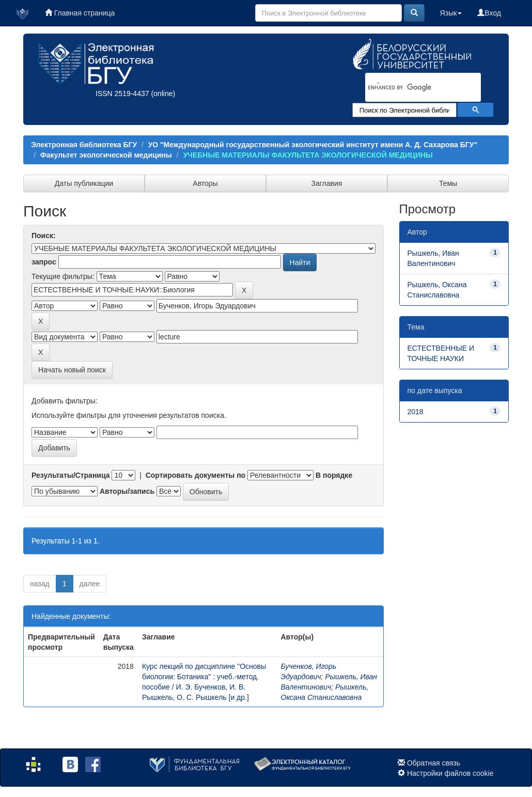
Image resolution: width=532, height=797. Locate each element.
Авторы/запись (127, 491)
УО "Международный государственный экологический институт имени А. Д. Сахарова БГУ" (313, 145)
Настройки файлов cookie (450, 773)
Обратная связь (434, 763)
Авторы (205, 183)
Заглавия (327, 183)
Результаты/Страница (71, 475)
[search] (410, 88)
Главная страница (80, 13)
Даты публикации (84, 183)
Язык (451, 13)
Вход (489, 13)
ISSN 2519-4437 (122, 93)
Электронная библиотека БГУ (84, 145)
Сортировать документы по (196, 475)
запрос (44, 262)
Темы (448, 183)
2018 (416, 412)
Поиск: (44, 236)
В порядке (334, 475)
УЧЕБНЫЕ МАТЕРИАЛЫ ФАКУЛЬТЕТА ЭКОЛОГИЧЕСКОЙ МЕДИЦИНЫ (308, 155)
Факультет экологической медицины (106, 155)
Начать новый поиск (72, 370)
